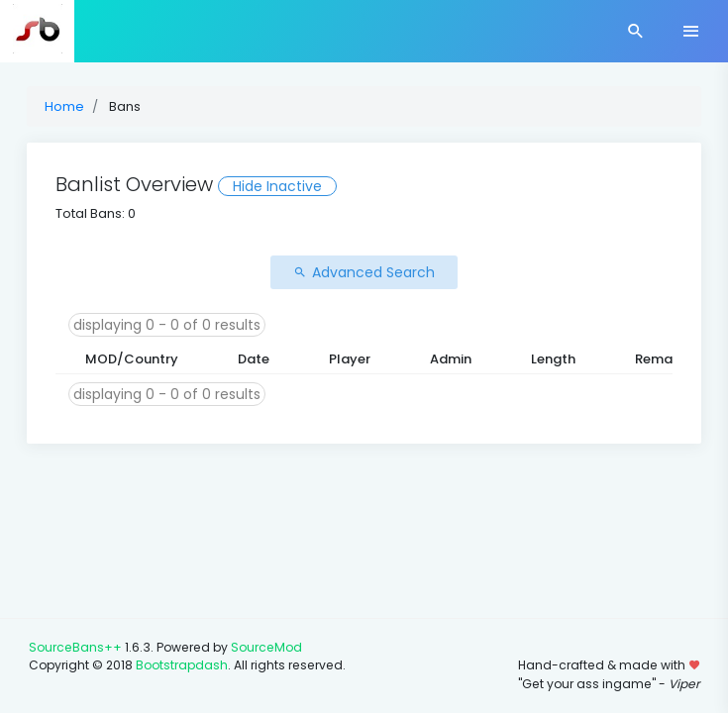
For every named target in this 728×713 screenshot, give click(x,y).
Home (64, 106)
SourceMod (266, 647)
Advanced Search (364, 272)
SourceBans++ (75, 647)
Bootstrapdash (182, 665)
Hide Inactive (277, 186)
